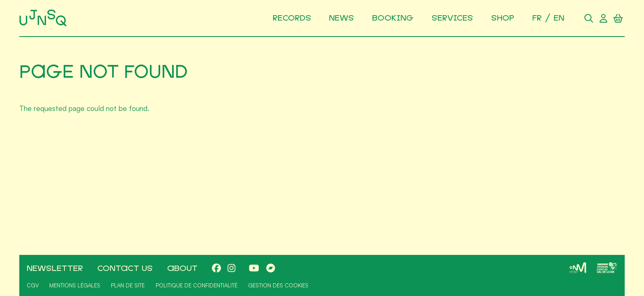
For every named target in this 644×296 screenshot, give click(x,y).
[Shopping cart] (618, 18)
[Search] (589, 18)
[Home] (44, 18)
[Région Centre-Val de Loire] (607, 268)
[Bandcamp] (271, 268)
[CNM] (578, 268)
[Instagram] (231, 268)
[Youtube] (254, 268)
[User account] (603, 18)
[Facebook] (216, 268)
